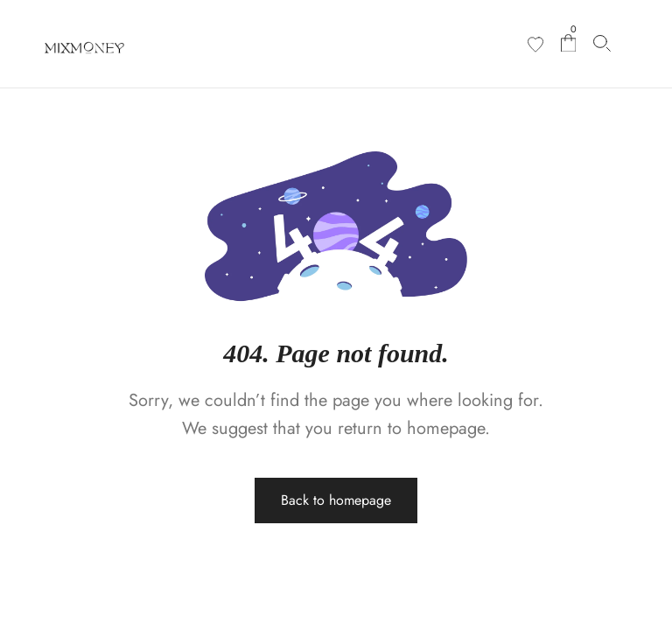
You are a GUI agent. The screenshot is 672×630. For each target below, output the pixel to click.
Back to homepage (336, 500)
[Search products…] (602, 43)
